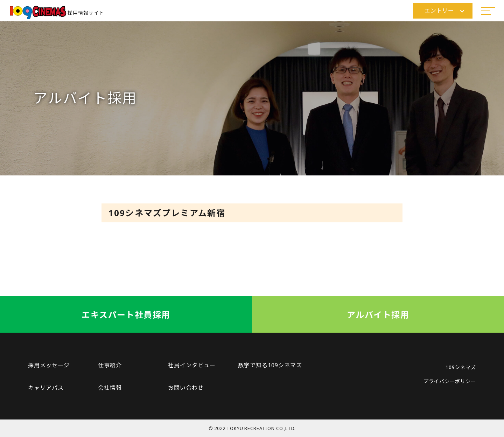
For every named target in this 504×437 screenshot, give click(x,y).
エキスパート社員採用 (126, 315)
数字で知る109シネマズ (270, 365)
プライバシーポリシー (450, 381)
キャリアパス (46, 388)
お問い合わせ (186, 388)
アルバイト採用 (378, 315)
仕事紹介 (110, 365)
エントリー (444, 11)
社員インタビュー (192, 365)
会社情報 (110, 388)
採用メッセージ (49, 365)
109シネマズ (461, 367)
